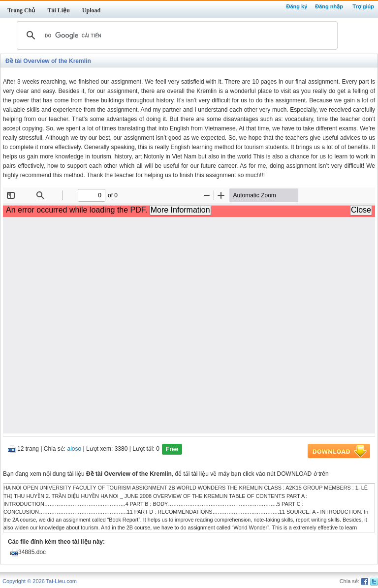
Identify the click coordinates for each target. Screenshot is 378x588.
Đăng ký (297, 6)
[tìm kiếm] (176, 35)
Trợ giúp (363, 6)
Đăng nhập (329, 6)
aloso (75, 449)
